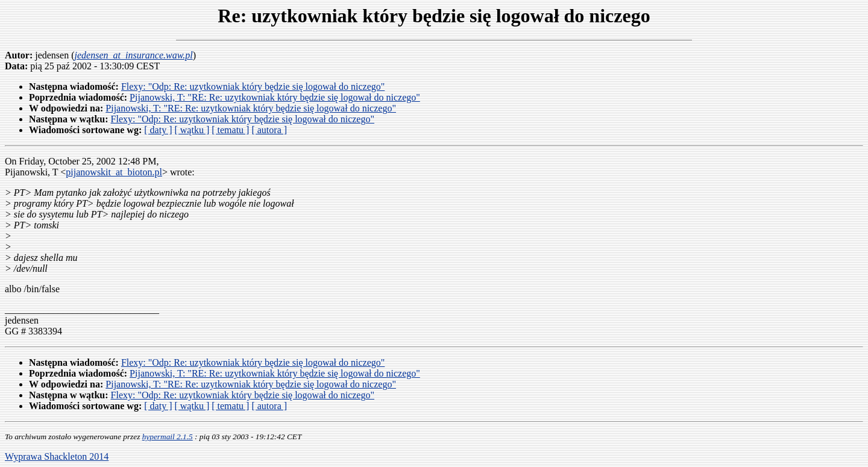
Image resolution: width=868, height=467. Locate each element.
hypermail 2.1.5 (168, 437)
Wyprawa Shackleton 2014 (57, 456)
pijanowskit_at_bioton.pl (114, 172)
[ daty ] (158, 130)
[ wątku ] (192, 130)
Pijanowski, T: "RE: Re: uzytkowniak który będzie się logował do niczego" (275, 97)
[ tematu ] (230, 130)
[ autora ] (269, 130)
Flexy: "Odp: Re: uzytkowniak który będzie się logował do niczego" (253, 86)
